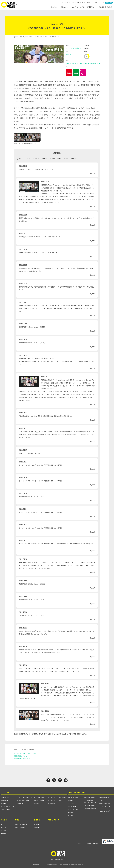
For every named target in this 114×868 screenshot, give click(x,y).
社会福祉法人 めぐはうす (22, 758)
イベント (4, 827)
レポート (4, 830)
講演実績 (70, 812)
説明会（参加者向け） (24, 800)
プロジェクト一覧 (87, 2)
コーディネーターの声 (8, 806)
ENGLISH (110, 7)
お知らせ (4, 833)
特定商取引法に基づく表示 (51, 864)
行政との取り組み (89, 805)
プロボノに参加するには (25, 797)
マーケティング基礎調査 (73, 48)
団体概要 (101, 7)
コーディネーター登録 (55, 800)
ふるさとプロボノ (105, 803)
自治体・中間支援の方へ (88, 7)
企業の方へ (74, 7)
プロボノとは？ (6, 797)
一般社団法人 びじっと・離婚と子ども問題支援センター (83, 63)
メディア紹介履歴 (73, 809)
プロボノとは (5, 792)
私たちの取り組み (73, 797)
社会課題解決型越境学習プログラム (90, 801)
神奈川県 (69, 54)
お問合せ (96, 844)
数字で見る (71, 803)
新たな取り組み (104, 797)
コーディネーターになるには (57, 797)
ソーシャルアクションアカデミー (106, 807)
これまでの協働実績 (90, 808)
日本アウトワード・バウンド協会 (25, 754)
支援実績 (4, 803)
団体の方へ (64, 7)
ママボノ (102, 800)
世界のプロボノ (6, 809)
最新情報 (4, 820)
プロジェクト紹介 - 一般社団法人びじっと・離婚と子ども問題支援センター (42, 37)
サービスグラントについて (76, 792)
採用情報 (70, 815)
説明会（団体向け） (40, 800)
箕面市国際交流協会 (20, 756)
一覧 (2, 824)
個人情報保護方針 (37, 864)
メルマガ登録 (76, 2)
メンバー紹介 (72, 806)
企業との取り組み (89, 797)
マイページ (78, 844)
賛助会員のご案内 (105, 811)
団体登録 (36, 803)
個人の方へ (55, 7)
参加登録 (20, 803)
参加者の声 (4, 800)
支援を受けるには (39, 797)
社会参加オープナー (54, 803)
